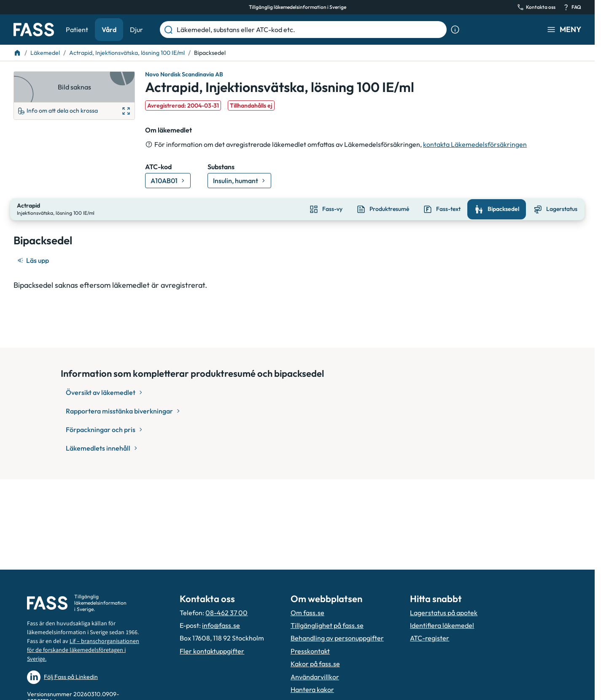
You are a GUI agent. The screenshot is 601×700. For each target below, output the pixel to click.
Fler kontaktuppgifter (212, 651)
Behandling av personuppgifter (337, 638)
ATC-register (430, 638)
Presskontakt (310, 651)
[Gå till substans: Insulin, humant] (239, 181)
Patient (77, 30)
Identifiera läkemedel (442, 625)
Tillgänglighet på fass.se (327, 625)
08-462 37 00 (226, 613)
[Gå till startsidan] (34, 30)
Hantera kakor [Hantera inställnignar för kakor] (312, 689)
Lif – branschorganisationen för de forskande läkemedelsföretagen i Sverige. (83, 650)
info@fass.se (221, 625)
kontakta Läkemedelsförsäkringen (475, 144)
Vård (109, 30)
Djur (136, 30)
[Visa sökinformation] (455, 30)
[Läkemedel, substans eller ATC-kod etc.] (310, 30)
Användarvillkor (315, 677)
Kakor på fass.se (315, 664)
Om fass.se (307, 613)
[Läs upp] (34, 259)
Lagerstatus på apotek (444, 613)
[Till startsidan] (17, 53)
